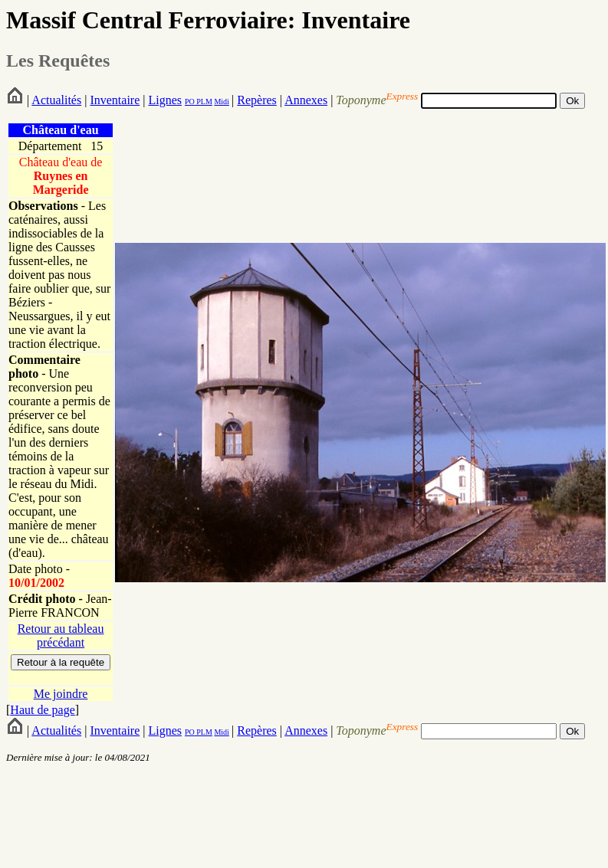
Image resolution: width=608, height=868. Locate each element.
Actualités (56, 100)
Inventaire (115, 100)
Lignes (165, 100)
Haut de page (42, 710)
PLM (204, 102)
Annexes (306, 100)
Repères (257, 100)
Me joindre (61, 694)
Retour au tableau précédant (61, 635)
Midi (221, 102)
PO (190, 102)
